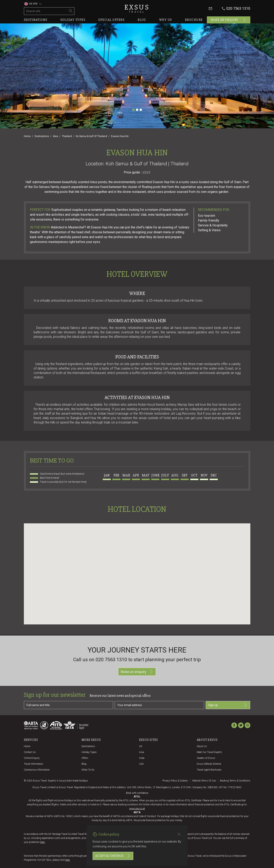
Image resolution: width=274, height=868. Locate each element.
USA (141, 764)
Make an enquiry (229, 20)
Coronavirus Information (37, 770)
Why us (166, 20)
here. (43, 842)
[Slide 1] (133, 110)
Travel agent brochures (209, 770)
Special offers (111, 20)
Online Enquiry (32, 758)
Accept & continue (113, 856)
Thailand (67, 136)
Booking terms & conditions (235, 781)
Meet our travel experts (209, 752)
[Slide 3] (141, 110)
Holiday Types (89, 752)
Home (27, 136)
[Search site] (46, 11)
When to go (88, 770)
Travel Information (33, 764)
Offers (85, 758)
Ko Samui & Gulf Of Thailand (91, 136)
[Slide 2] (137, 110)
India (142, 758)
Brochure (194, 20)
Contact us (30, 752)
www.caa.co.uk (137, 809)
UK (141, 746)
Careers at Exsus (206, 758)
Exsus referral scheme (209, 764)
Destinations (36, 20)
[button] (137, 570)
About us (202, 746)
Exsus (137, 9)
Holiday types (73, 20)
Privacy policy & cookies (175, 781)
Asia (56, 136)
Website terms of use (204, 781)
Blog (142, 20)
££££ (147, 172)
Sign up (228, 705)
